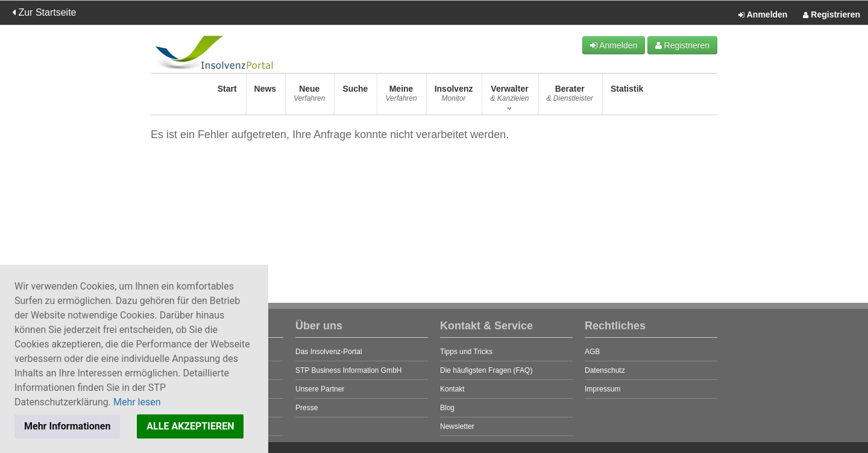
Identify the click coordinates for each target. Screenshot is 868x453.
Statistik (627, 97)
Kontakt (452, 389)
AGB (592, 352)
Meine (401, 97)
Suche (355, 97)
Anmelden (763, 15)
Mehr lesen (137, 402)
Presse (307, 408)
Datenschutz (605, 370)
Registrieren (832, 15)
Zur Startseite (44, 12)
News (266, 97)
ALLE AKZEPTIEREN (190, 426)
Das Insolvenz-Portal (329, 352)
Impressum (602, 389)
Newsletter (457, 426)
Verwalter (509, 97)
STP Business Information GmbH (349, 370)
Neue (309, 97)
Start (227, 97)
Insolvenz (454, 97)
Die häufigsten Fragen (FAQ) (486, 370)
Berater (570, 97)
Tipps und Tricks (466, 352)
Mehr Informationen (67, 426)
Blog (447, 408)
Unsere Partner (320, 389)
